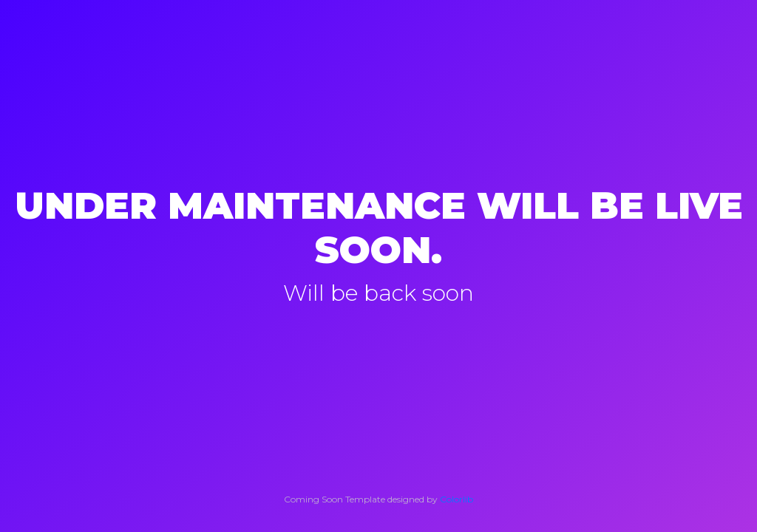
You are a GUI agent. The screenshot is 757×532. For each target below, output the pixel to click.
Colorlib (456, 499)
